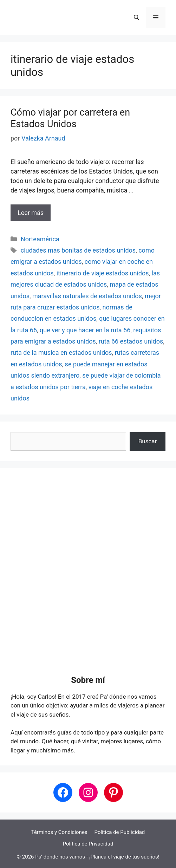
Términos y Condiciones (59, 832)
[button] (136, 18)
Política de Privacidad (88, 844)
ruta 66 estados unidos (131, 341)
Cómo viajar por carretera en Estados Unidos (70, 118)
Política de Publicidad (120, 832)
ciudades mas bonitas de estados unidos (78, 250)
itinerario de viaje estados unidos (103, 273)
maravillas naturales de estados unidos (87, 296)
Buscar (148, 441)
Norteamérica (40, 239)
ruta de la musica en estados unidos (61, 353)
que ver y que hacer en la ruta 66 (85, 330)
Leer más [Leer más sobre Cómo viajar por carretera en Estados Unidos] (31, 213)
